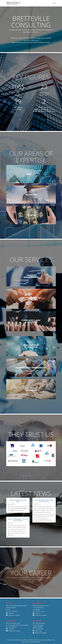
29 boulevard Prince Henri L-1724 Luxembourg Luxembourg (41, 608)
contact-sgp (37, 631)
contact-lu (37, 613)
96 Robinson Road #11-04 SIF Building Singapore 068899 (39, 625)
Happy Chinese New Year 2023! (18, 501)
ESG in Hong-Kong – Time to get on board (18, 520)
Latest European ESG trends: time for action (44, 501)
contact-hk (10, 629)
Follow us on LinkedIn (13, 615)
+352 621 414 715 (39, 611)
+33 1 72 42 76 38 (12, 611)
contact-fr (10, 613)
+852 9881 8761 (12, 627)
